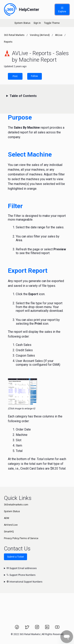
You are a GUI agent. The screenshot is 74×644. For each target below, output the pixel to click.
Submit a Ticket (15, 557)
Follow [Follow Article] (34, 76)
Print (15, 76)
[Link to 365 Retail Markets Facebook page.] (17, 628)
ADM (7, 518)
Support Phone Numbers (21, 575)
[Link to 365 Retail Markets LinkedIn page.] (47, 628)
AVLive (59, 35)
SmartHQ (9, 532)
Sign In (37, 23)
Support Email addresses (22, 568)
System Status (22, 23)
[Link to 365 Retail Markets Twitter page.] (27, 628)
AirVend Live (11, 525)
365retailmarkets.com (16, 505)
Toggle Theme (52, 23)
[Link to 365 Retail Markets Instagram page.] (37, 628)
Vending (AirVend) (40, 35)
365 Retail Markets (14, 35)
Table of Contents (23, 96)
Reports (8, 42)
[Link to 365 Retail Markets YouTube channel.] (57, 628)
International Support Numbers (24, 582)
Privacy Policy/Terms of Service (21, 538)
